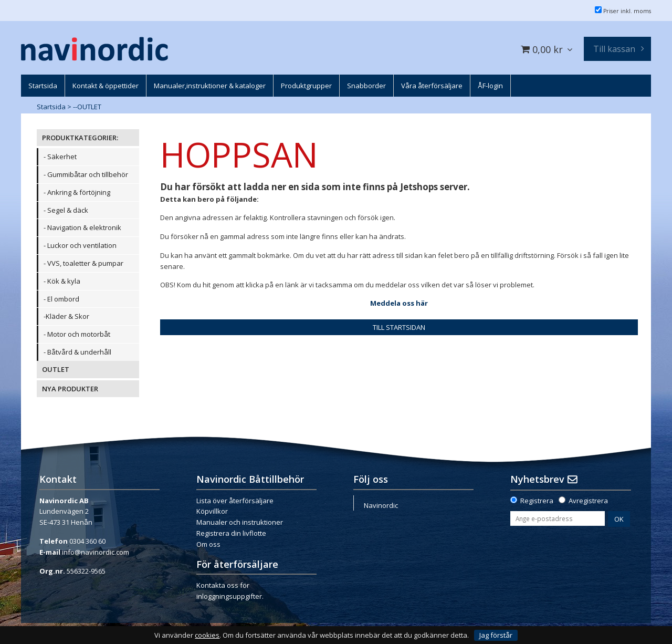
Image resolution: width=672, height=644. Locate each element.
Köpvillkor (212, 511)
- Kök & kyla (62, 281)
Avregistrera (588, 501)
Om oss (208, 544)
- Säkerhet (60, 157)
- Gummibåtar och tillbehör (86, 174)
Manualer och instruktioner (240, 522)
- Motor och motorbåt (77, 334)
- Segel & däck (66, 210)
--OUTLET (87, 107)
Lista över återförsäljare (235, 501)
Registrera (537, 501)
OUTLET (56, 369)
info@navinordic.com (96, 552)
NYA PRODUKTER (70, 389)
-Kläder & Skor (66, 316)
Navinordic (381, 505)
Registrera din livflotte (231, 533)
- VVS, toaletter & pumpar (83, 263)
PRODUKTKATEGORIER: (80, 138)
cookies (207, 635)
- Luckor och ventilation (80, 245)
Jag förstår (496, 635)
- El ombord (61, 299)
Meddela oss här (399, 303)
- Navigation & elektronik (82, 227)
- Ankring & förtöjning (77, 192)
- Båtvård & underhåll (77, 352)
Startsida (51, 107)
